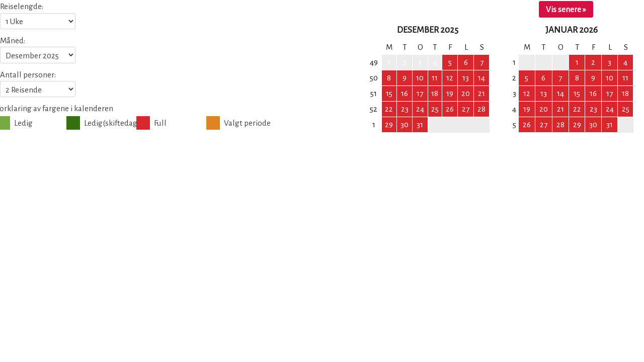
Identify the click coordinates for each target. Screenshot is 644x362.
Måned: (13, 40)
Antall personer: (28, 75)
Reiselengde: (22, 6)
